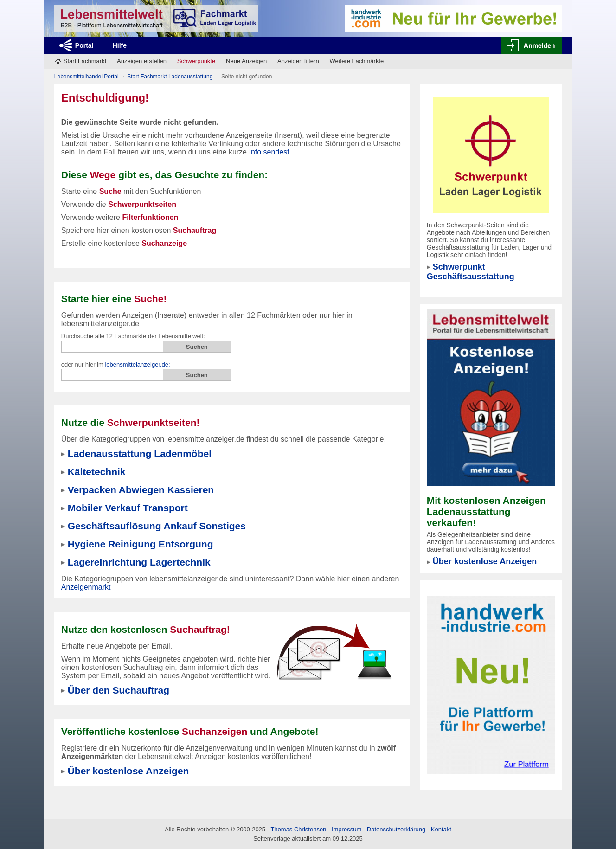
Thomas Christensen (298, 829)
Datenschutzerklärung (396, 829)
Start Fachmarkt (85, 61)
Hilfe (120, 45)
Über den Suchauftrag (119, 690)
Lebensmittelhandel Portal (87, 77)
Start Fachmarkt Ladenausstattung (170, 77)
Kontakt (441, 829)
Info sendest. (270, 152)
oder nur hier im (116, 364)
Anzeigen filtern (298, 61)
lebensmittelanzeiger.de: (137, 364)
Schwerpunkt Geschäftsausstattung (471, 272)
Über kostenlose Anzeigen (485, 561)
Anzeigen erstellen (142, 61)
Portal (84, 45)
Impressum (346, 829)
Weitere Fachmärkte (356, 61)
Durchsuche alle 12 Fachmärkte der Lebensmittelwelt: (133, 336)
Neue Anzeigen (246, 61)
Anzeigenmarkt (86, 587)
